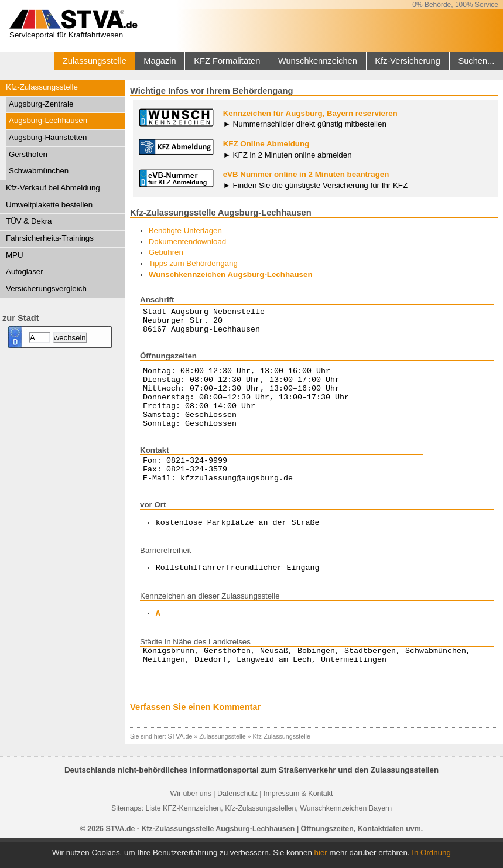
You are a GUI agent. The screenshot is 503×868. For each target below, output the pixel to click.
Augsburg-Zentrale (41, 104)
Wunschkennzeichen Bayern (346, 835)
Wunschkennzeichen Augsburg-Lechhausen (231, 274)
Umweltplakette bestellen (49, 205)
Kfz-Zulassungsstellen (260, 835)
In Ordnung (431, 852)
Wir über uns (191, 820)
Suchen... (476, 61)
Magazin (160, 61)
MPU (15, 255)
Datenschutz (237, 820)
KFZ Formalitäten (227, 61)
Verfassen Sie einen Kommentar (195, 733)
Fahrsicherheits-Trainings (50, 238)
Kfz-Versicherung (408, 61)
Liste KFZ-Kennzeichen (183, 835)
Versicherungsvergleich (46, 288)
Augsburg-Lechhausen (48, 120)
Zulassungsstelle (95, 61)
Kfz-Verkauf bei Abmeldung (53, 188)
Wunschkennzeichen (318, 61)
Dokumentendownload (188, 242)
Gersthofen (28, 154)
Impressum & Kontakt (298, 820)
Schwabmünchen (39, 171)
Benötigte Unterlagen (185, 230)
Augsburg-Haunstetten (48, 137)
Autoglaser (25, 271)
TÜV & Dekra (29, 221)
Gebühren (166, 252)
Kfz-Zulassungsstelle (42, 87)
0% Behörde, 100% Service (455, 5)
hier (321, 852)
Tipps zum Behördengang (193, 263)
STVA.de (180, 763)
